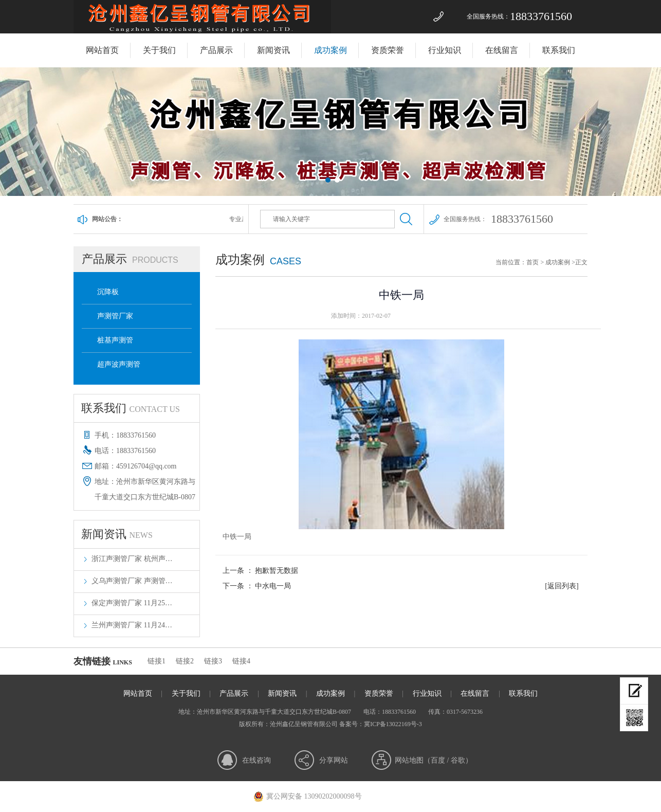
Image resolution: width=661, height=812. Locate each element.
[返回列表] (562, 586)
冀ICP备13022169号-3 (393, 724)
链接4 (241, 661)
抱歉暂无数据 (277, 571)
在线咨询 (256, 760)
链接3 (213, 661)
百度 (438, 760)
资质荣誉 (388, 50)
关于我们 (159, 50)
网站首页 (102, 50)
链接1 (157, 661)
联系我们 (559, 50)
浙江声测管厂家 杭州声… (132, 559)
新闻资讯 (273, 50)
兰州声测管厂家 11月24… (132, 625)
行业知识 (445, 50)
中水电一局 (273, 586)
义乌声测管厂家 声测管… (132, 581)
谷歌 (458, 760)
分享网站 (334, 760)
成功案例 (330, 50)
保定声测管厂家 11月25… (132, 603)
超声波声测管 (119, 364)
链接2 (185, 661)
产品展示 (216, 50)
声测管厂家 (115, 316)
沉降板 (108, 292)
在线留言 (502, 50)
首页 (533, 262)
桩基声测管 (115, 340)
